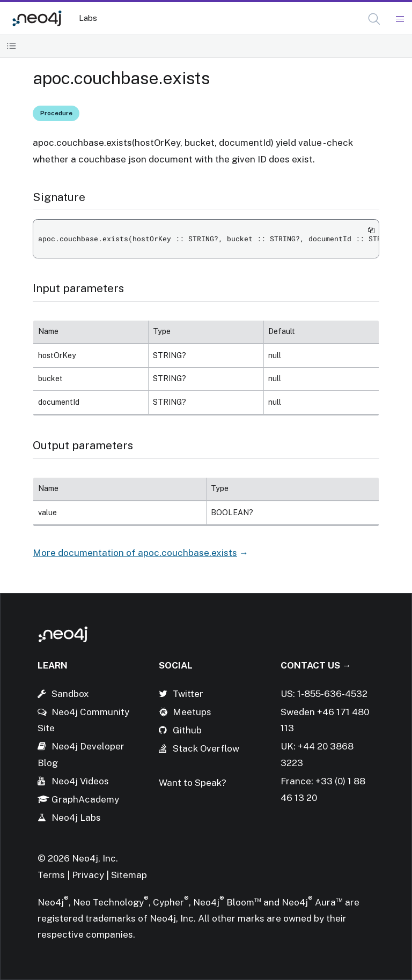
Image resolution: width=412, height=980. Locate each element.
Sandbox (70, 694)
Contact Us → (316, 665)
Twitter (188, 694)
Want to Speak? (193, 783)
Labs (88, 18)
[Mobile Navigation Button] (399, 19)
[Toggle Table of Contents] (12, 46)
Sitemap (129, 875)
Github (187, 730)
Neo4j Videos (80, 781)
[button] (374, 19)
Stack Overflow (206, 748)
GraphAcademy (85, 799)
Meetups (192, 712)
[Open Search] (375, 19)
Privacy (89, 875)
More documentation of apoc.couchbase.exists (135, 553)
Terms (51, 875)
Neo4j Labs (76, 818)
